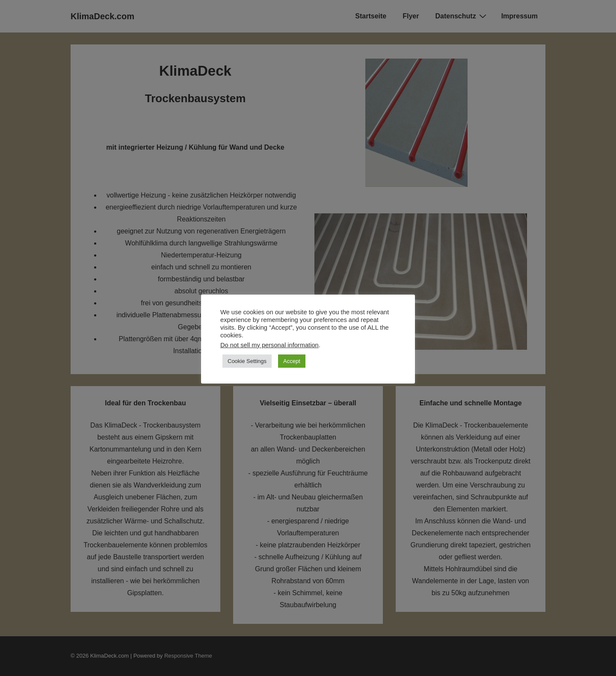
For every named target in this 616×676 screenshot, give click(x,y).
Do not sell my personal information (269, 345)
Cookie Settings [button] (247, 361)
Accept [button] (292, 361)
